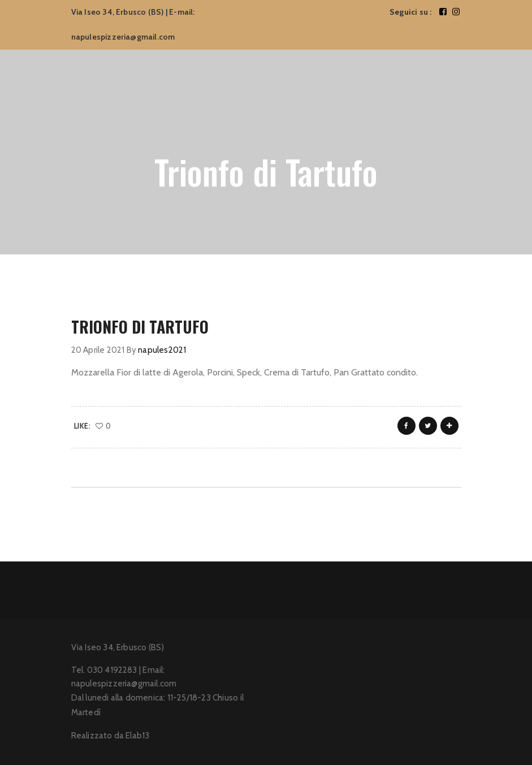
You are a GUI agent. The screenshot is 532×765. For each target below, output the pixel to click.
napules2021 (162, 350)
